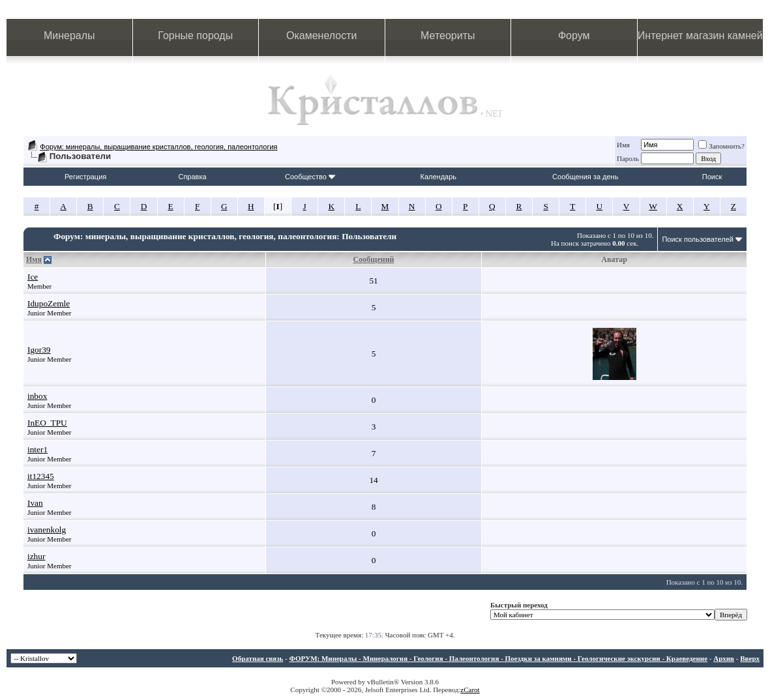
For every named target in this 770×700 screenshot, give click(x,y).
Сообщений (374, 259)
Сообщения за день (585, 177)
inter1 (37, 449)
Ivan (35, 503)
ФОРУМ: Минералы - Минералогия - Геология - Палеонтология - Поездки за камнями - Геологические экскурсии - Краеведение (498, 658)
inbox (37, 396)
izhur (36, 556)
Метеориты (448, 36)
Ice (33, 277)
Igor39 (39, 350)
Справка (192, 177)
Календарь (439, 177)
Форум (574, 36)
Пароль (628, 158)
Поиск (712, 177)
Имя (623, 145)
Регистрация (85, 177)
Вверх (750, 658)
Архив (724, 658)
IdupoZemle (49, 303)
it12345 (41, 476)
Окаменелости (321, 36)
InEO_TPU (47, 423)
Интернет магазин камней (700, 36)
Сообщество (310, 177)
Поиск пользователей (698, 239)
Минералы (69, 36)
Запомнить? (721, 146)
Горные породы (195, 36)
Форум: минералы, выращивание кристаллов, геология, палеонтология (158, 147)
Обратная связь (258, 658)
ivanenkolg (47, 530)
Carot (471, 690)
